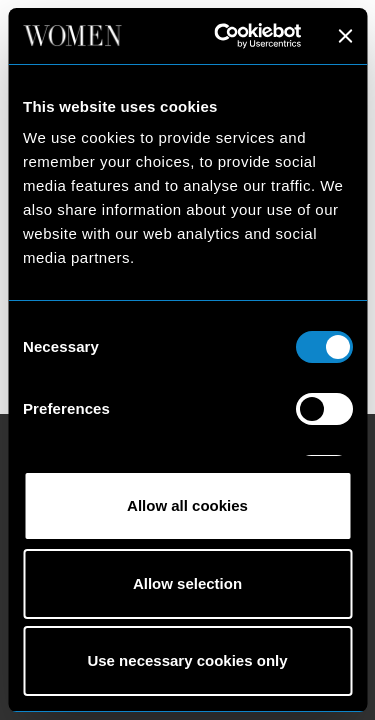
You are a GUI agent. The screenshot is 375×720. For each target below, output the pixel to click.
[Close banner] (345, 36)
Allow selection (187, 583)
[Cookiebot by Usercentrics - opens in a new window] (223, 36)
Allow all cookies (187, 505)
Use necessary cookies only (187, 660)
